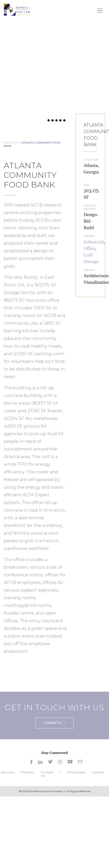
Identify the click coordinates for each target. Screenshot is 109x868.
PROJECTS (11, 143)
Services (8, 772)
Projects (27, 772)
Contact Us (47, 774)
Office (89, 249)
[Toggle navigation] (100, 10)
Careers (98, 772)
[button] (45, 120)
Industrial (94, 242)
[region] (54, 72)
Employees (76, 772)
